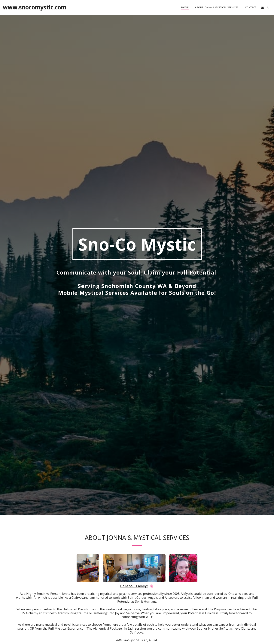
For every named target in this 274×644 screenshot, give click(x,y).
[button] (262, 7)
